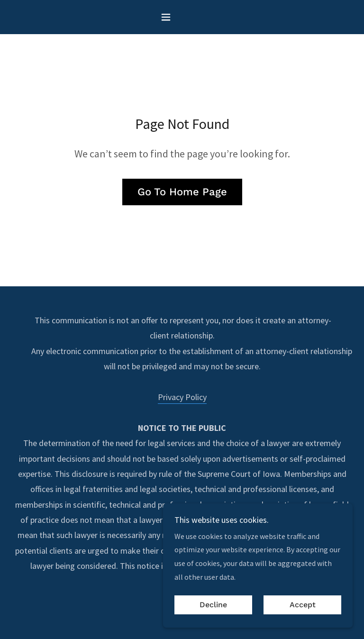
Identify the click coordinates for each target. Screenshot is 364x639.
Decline (213, 605)
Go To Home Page (182, 192)
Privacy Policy (182, 397)
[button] (182, 17)
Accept (303, 605)
